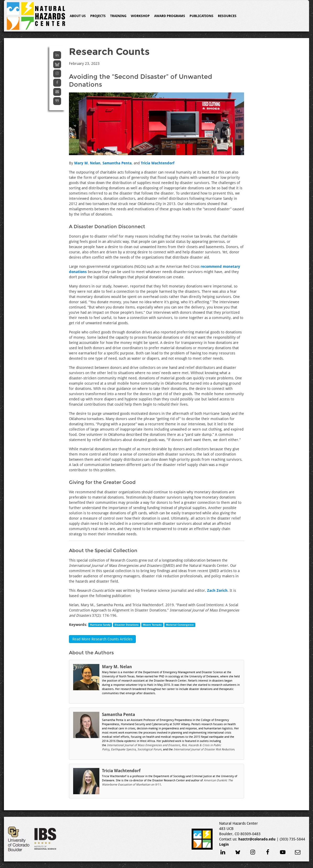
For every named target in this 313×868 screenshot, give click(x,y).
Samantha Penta (117, 163)
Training (118, 16)
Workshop (140, 16)
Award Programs (170, 16)
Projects (98, 16)
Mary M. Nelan (87, 163)
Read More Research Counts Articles (102, 639)
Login (224, 844)
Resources (227, 16)
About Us (78, 16)
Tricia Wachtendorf (158, 163)
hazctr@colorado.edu (257, 839)
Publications (201, 16)
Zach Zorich (217, 590)
